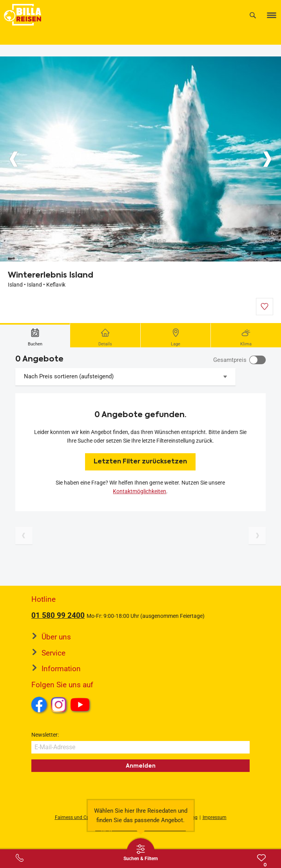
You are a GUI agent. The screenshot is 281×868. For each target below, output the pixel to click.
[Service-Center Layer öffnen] (20, 858)
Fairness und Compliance (82, 817)
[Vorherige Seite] (24, 536)
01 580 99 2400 (58, 615)
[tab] (35, 335)
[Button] (14, 159)
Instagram (59, 705)
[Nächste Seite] (257, 536)
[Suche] (253, 15)
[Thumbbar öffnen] (141, 852)
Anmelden (141, 766)
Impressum (215, 817)
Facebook (39, 705)
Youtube (81, 706)
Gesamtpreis (230, 360)
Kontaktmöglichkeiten (140, 491)
